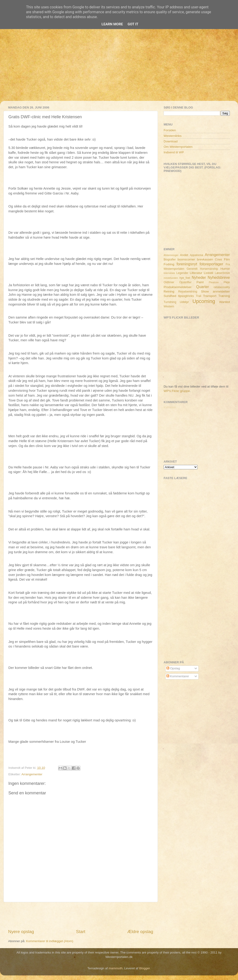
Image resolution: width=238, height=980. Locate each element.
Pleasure (214, 282)
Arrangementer (32, 774)
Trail (198, 296)
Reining (169, 291)
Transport (210, 296)
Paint (200, 282)
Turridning (170, 302)
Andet (184, 255)
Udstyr (184, 302)
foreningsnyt (187, 264)
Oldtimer (169, 282)
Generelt (192, 269)
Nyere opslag (21, 932)
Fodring (169, 264)
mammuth (116, 968)
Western (169, 306)
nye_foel (185, 278)
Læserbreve (222, 273)
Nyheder (199, 277)
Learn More (112, 24)
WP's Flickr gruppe (177, 391)
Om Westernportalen (178, 147)
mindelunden (171, 278)
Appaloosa (197, 255)
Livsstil (209, 273)
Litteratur (196, 273)
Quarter (203, 287)
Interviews (169, 273)
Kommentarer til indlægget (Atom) (50, 941)
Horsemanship (209, 269)
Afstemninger (171, 255)
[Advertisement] (119, 68)
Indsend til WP (174, 152)
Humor (225, 269)
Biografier (170, 260)
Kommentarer (178, 676)
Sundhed (170, 296)
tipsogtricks (186, 296)
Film (227, 259)
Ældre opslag (140, 932)
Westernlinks (173, 136)
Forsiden (170, 130)
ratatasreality (222, 287)
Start (81, 932)
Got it (133, 24)
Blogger (145, 968)
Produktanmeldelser (178, 287)
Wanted (225, 302)
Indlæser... (171, 407)
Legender (182, 273)
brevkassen (205, 259)
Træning (224, 296)
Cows (218, 260)
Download (171, 141)
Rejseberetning (188, 292)
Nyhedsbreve (219, 277)
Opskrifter (185, 282)
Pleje (227, 282)
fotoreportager (211, 264)
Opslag (173, 668)
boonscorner (186, 259)
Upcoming (204, 301)
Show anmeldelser (215, 291)
